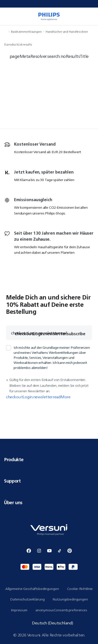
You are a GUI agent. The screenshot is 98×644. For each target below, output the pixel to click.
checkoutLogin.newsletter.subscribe (50, 334)
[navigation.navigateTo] (6, 32)
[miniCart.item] (91, 16)
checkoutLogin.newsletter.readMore (38, 397)
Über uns (49, 502)
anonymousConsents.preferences (61, 610)
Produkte (49, 459)
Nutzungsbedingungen (70, 599)
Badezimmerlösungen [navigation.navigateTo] (26, 32)
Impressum (19, 610)
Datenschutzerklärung (27, 599)
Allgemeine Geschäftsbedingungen (32, 589)
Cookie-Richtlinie (80, 589)
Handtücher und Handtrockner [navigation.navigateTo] (67, 32)
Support (49, 481)
